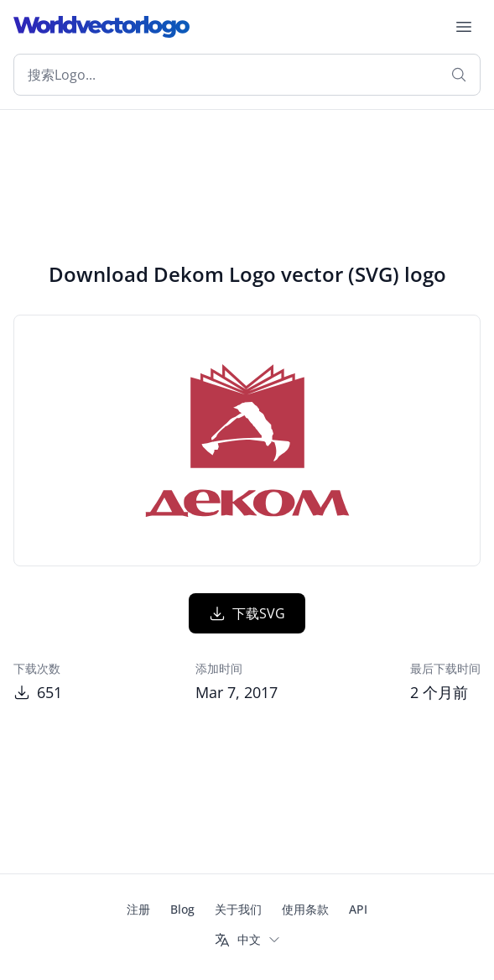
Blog (182, 909)
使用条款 (305, 909)
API (358, 909)
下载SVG (247, 613)
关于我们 (238, 909)
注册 (138, 909)
